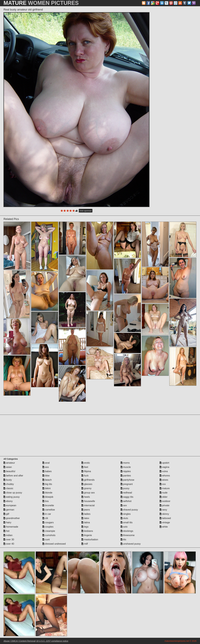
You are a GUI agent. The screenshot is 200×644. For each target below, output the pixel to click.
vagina (164, 467)
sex (124, 505)
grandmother (12, 518)
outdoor (165, 501)
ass (46, 467)
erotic (86, 463)
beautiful (9, 471)
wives (164, 480)
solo (124, 527)
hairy (7, 522)
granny (86, 488)
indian (8, 535)
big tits (47, 484)
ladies (86, 514)
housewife (88, 501)
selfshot (126, 501)
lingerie (87, 535)
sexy (163, 510)
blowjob (48, 497)
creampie (49, 531)
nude (164, 493)
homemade (11, 527)
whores (165, 476)
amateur (9, 463)
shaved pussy (129, 510)
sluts (124, 518)
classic (8, 488)
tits (123, 540)
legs (85, 527)
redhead (126, 493)
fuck (85, 476)
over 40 (9, 544)
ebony (8, 501)
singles (126, 514)
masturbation (90, 540)
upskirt (164, 463)
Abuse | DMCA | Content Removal (19, 641)
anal (46, 463)
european (10, 505)
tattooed (165, 518)
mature (165, 488)
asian (8, 467)
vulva (164, 471)
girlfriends (88, 480)
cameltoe (49, 510)
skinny (164, 514)
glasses (87, 484)
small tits (127, 522)
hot (6, 531)
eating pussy (12, 497)
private (164, 505)
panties (126, 476)
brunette (48, 505)
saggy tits (127, 497)
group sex (88, 493)
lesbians (87, 531)
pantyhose (127, 480)
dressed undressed (54, 544)
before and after (13, 476)
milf (85, 544)
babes (47, 471)
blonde (47, 493)
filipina (86, 471)
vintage (165, 522)
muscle (126, 467)
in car (47, 514)
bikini (47, 488)
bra (46, 501)
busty (8, 480)
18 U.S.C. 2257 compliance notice (52, 641)
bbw (46, 476)
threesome (128, 535)
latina (86, 522)
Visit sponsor (86, 211)
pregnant (127, 484)
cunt (46, 540)
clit (45, 518)
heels (86, 497)
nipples (126, 471)
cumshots (49, 535)
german (9, 510)
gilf (6, 514)
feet (85, 467)
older (164, 497)
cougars (48, 522)
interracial (88, 505)
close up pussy (13, 493)
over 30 (9, 540)
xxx (163, 484)
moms (125, 463)
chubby (9, 484)
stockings (127, 531)
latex (85, 518)
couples (48, 527)
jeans (86, 510)
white (164, 527)
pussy (125, 488)
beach (47, 480)
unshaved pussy (131, 544)
